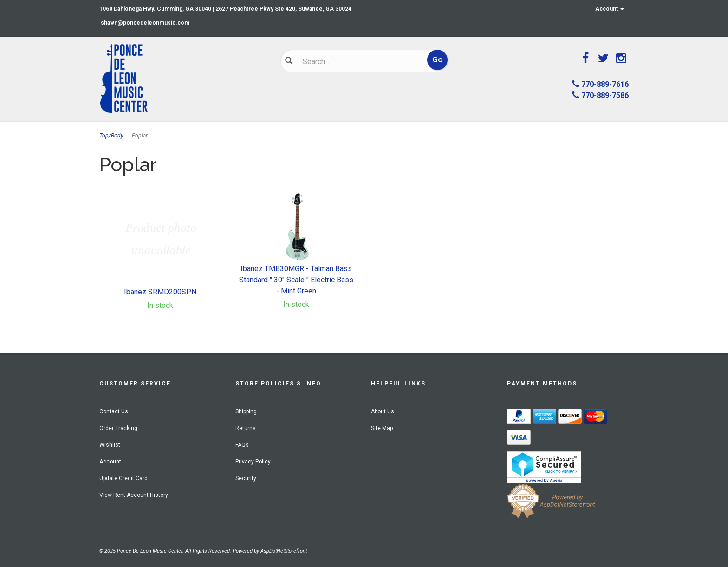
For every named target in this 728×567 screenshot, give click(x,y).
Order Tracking (118, 428)
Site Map (382, 428)
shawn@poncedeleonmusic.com (145, 23)
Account (610, 9)
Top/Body (111, 136)
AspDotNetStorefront (284, 551)
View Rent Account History (134, 495)
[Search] (357, 61)
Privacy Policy (253, 462)
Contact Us (114, 411)
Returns (246, 428)
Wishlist (110, 445)
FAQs (242, 445)
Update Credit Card (123, 478)
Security (246, 478)
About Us (383, 411)
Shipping (246, 411)
